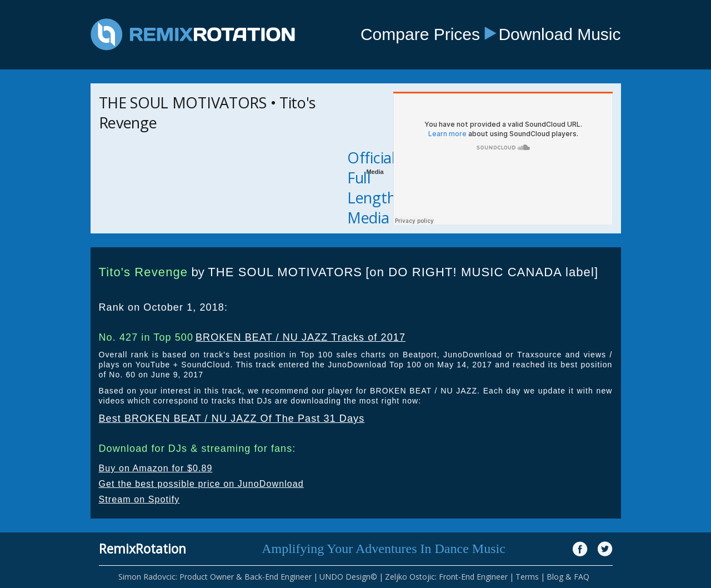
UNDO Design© (348, 577)
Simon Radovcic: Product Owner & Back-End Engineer (215, 577)
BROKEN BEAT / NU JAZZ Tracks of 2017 (301, 337)
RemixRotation (142, 549)
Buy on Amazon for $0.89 (156, 468)
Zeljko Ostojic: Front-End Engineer (446, 577)
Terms (527, 577)
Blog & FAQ (568, 577)
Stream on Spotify (139, 499)
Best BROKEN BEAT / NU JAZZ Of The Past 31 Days (232, 418)
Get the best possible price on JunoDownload (201, 484)
